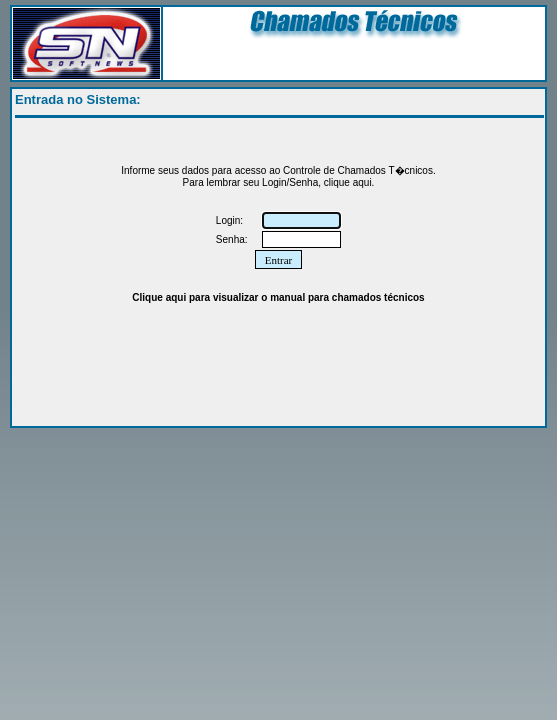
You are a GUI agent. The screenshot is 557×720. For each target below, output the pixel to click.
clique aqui (348, 182)
